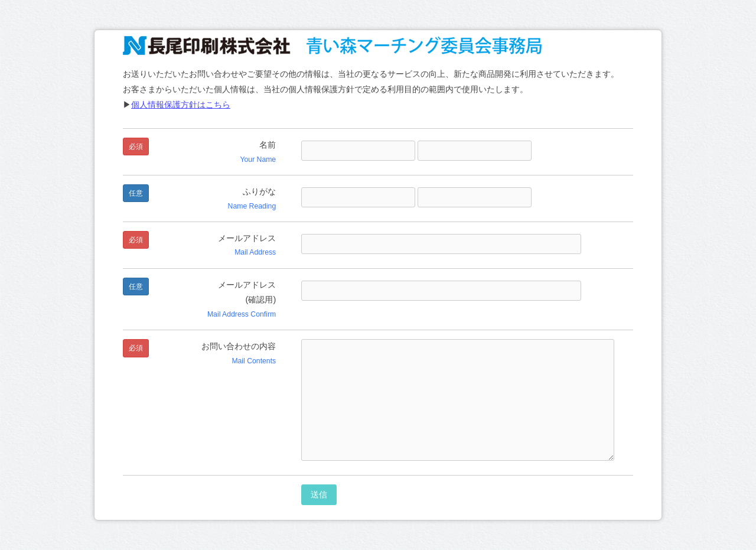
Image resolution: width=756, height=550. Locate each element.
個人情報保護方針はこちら (181, 105)
